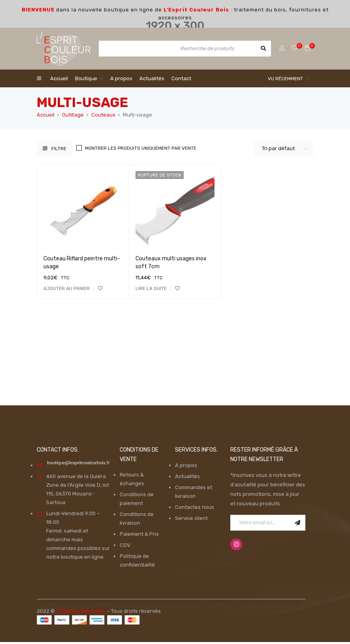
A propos (186, 467)
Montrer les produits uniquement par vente (141, 150)
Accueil (46, 117)
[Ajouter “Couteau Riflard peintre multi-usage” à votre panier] (67, 290)
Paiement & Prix (139, 536)
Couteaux (103, 117)
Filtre (59, 151)
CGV (125, 547)
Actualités (187, 478)
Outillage (73, 117)
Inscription (297, 525)
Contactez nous (195, 509)
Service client (191, 520)
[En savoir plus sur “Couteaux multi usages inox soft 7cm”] (151, 290)
